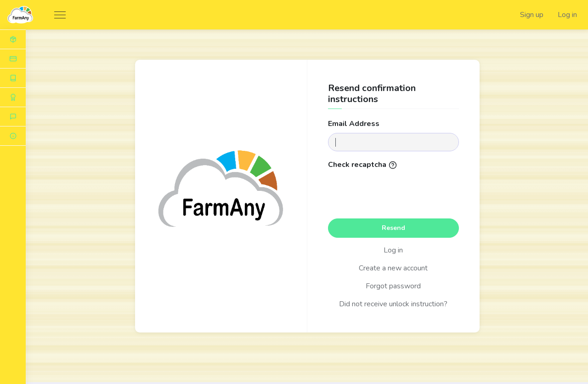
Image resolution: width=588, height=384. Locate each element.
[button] (13, 136)
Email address (354, 124)
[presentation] (393, 191)
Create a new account (393, 268)
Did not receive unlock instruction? (393, 304)
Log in (567, 15)
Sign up (532, 15)
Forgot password (393, 286)
